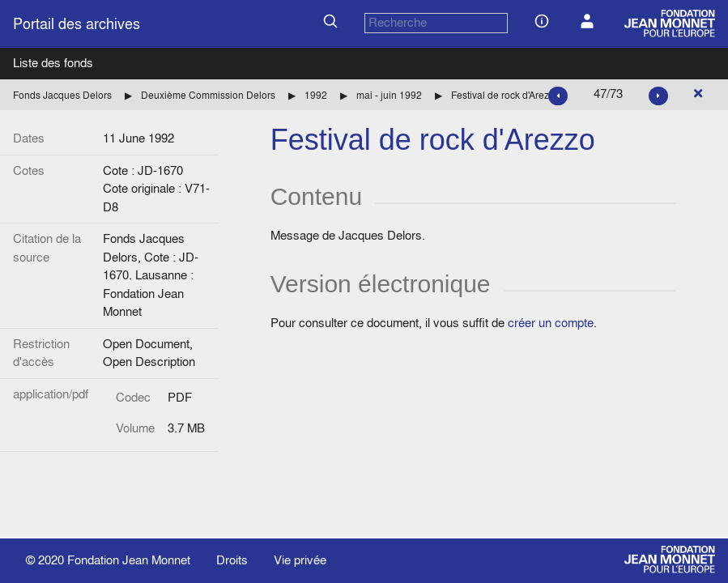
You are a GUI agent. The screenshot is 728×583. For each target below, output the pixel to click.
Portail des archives (77, 24)
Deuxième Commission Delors (208, 95)
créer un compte (551, 323)
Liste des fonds (53, 63)
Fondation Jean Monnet (129, 560)
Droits (232, 560)
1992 (316, 95)
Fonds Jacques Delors (62, 95)
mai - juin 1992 (389, 95)
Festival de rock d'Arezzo (505, 95)
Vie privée (300, 560)
